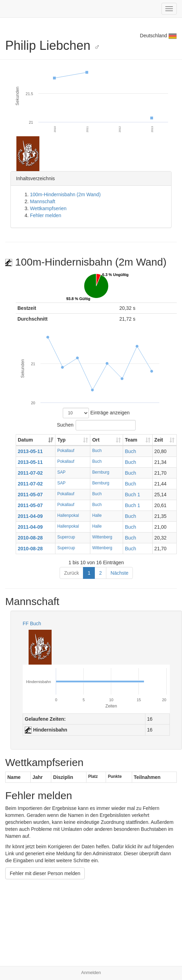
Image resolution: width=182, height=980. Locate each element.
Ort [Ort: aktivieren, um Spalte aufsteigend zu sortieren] (96, 440)
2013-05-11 (30, 451)
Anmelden (91, 973)
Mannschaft (43, 201)
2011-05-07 (30, 495)
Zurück (72, 573)
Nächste (119, 573)
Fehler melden (46, 215)
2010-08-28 (30, 538)
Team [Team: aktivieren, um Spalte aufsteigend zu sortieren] (131, 440)
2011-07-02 (30, 473)
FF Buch (32, 623)
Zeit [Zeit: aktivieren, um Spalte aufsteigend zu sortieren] (159, 440)
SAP (61, 472)
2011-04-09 (30, 516)
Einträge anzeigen (96, 413)
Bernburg (101, 472)
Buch (97, 451)
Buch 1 (132, 495)
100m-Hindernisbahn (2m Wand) (65, 194)
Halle (97, 515)
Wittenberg (102, 537)
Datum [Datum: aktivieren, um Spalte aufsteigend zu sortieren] (25, 440)
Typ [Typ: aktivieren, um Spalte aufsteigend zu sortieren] (61, 440)
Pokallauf (66, 451)
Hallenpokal (68, 515)
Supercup (66, 537)
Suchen (96, 425)
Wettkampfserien (48, 208)
